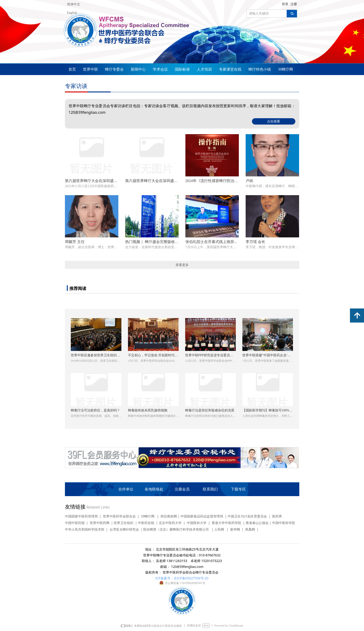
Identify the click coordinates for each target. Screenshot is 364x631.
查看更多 (182, 265)
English (72, 13)
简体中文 (74, 4)
